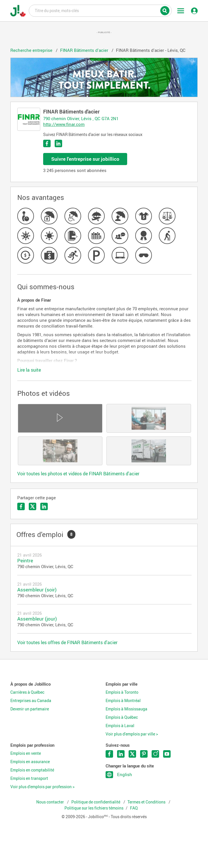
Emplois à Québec (122, 717)
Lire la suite (29, 370)
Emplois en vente (26, 753)
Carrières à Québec (27, 692)
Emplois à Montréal (123, 701)
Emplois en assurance (30, 762)
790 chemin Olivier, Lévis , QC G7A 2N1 (81, 118)
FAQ (134, 808)
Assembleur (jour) (37, 619)
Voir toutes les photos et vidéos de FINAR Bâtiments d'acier (78, 474)
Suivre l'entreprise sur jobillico (85, 159)
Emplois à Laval (120, 726)
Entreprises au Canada (31, 701)
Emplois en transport (29, 778)
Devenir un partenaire (30, 709)
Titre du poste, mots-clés (100, 10)
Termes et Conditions (147, 802)
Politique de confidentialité (96, 802)
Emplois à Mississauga (126, 709)
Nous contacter (50, 802)
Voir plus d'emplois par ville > (132, 734)
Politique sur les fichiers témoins (94, 808)
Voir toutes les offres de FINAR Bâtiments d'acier (67, 642)
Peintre (25, 560)
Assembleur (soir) (37, 590)
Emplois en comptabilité (32, 770)
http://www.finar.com (64, 124)
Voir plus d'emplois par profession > (42, 787)
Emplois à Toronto (122, 692)
